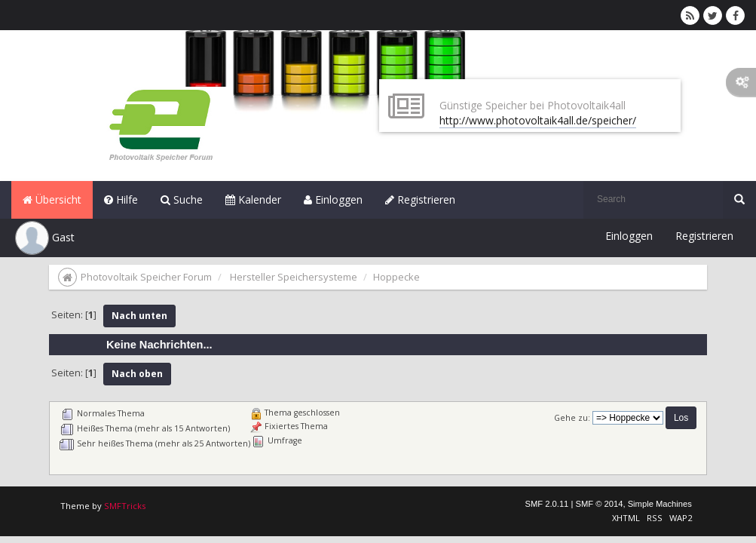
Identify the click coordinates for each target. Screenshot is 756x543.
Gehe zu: (572, 418)
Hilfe (121, 199)
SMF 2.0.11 (547, 504)
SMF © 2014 (599, 504)
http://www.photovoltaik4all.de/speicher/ (538, 120)
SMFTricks (125, 506)
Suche (182, 199)
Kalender (253, 199)
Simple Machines (660, 504)
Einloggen (333, 199)
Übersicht (52, 199)
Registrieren (420, 199)
